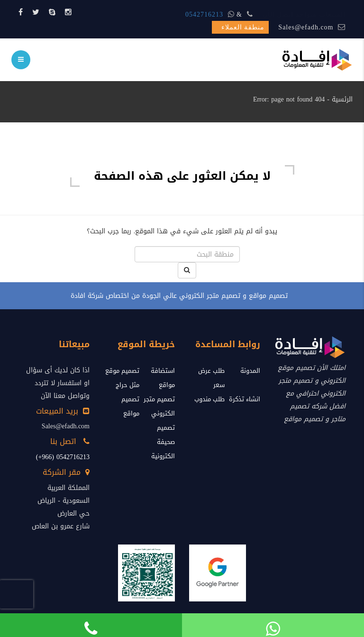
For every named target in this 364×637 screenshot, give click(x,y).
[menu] (21, 60)
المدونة (250, 371)
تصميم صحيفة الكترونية (163, 442)
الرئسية (342, 99)
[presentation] (17, 594)
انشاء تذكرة (245, 399)
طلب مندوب (209, 399)
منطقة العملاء (243, 27)
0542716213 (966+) (63, 457)
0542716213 (204, 14)
